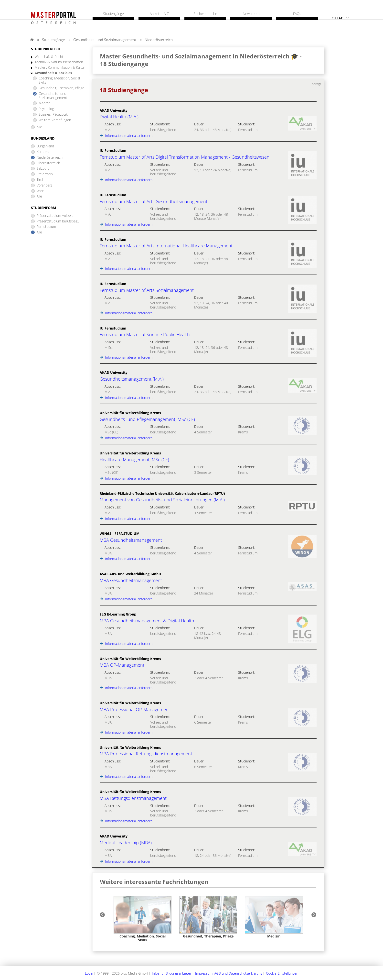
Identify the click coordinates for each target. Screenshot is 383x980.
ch (334, 18)
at (341, 18)
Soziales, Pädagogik (53, 115)
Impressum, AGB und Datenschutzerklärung (229, 973)
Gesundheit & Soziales (53, 73)
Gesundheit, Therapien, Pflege (61, 88)
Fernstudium (46, 227)
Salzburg (43, 169)
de (347, 18)
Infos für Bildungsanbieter (172, 973)
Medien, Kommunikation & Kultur (60, 68)
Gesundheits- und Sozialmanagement (105, 40)
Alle (39, 127)
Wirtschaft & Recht (49, 57)
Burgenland (45, 146)
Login (89, 973)
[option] (143, 919)
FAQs (297, 14)
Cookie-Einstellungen (282, 973)
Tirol (40, 180)
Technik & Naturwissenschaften (59, 62)
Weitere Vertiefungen (55, 120)
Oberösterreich (48, 163)
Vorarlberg (44, 185)
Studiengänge (53, 40)
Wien (40, 191)
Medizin (44, 103)
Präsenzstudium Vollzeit (55, 216)
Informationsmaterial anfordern (126, 136)
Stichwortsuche (205, 14)
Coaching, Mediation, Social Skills (59, 80)
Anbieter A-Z (159, 14)
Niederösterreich (159, 40)
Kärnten (43, 152)
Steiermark (45, 174)
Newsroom (251, 14)
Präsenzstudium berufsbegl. (58, 221)
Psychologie (48, 109)
